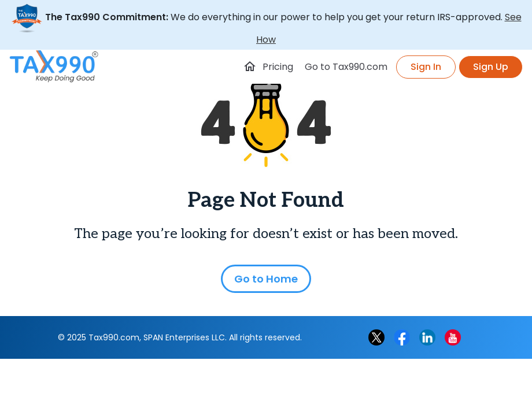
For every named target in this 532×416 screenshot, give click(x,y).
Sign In (426, 67)
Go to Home (266, 279)
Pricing (278, 67)
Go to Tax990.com (346, 67)
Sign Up (491, 67)
